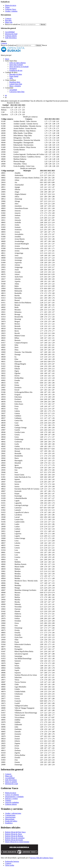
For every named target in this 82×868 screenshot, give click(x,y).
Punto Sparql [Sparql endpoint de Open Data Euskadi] (14, 76)
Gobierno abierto (11, 36)
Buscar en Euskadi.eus (9, 45)
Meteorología (10, 819)
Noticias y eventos (11, 799)
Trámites (8, 800)
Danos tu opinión (11, 782)
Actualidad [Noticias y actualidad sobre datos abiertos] (13, 90)
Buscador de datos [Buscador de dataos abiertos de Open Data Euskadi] (16, 74)
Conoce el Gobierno (12, 795)
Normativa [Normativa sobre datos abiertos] (13, 69)
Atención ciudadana (12, 802)
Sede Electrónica (11, 38)
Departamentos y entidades (14, 797)
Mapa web (9, 22)
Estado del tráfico (11, 821)
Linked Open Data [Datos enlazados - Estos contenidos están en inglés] (16, 84)
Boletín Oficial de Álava (14, 834)
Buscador (8, 20)
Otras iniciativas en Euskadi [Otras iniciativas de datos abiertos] (19, 67)
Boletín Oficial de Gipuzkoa (15, 838)
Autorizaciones (10, 817)
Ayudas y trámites (11, 11)
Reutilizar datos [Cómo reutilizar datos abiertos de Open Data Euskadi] (15, 82)
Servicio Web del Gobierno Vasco (42, 858)
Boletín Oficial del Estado (14, 840)
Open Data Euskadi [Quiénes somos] (16, 65)
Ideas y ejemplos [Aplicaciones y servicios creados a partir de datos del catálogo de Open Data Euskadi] (15, 86)
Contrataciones (10, 815)
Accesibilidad (10, 32)
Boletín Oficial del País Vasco (15, 832)
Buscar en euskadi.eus (13, 24)
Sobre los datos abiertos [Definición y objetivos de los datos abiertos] (18, 63)
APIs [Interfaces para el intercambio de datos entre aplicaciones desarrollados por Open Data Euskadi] (11, 78)
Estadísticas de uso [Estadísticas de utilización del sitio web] (16, 70)
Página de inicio (11, 5)
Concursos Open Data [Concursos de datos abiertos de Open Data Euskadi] (17, 92)
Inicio (7, 59)
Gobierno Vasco (11, 9)
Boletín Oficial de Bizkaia (14, 836)
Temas (7, 7)
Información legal (11, 34)
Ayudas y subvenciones (13, 813)
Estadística (9, 823)
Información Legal (12, 784)
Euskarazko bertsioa (12, 861)
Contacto (8, 18)
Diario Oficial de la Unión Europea (17, 842)
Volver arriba (10, 865)
